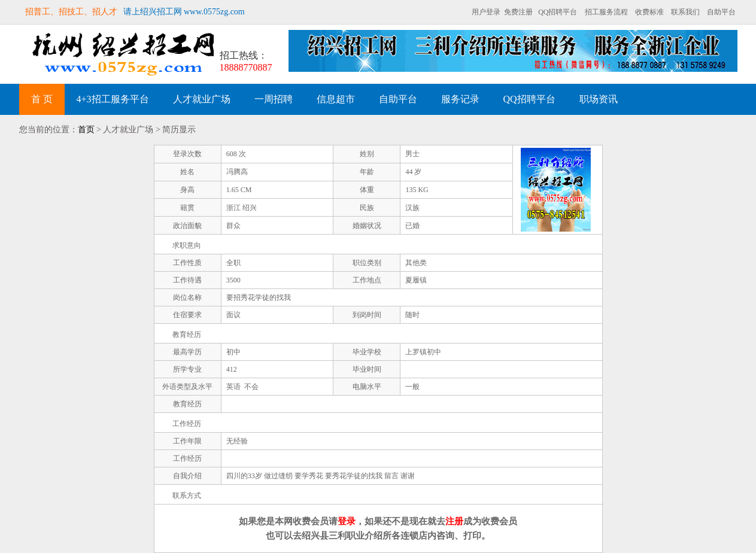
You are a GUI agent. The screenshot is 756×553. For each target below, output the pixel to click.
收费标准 (649, 12)
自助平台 (721, 12)
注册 (454, 521)
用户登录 (486, 12)
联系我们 (685, 12)
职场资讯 (599, 99)
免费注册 (518, 12)
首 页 (42, 99)
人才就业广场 (202, 99)
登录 (347, 521)
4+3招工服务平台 (113, 99)
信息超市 (336, 99)
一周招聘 (274, 99)
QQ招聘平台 (558, 12)
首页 (86, 130)
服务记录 (460, 99)
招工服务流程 (606, 12)
